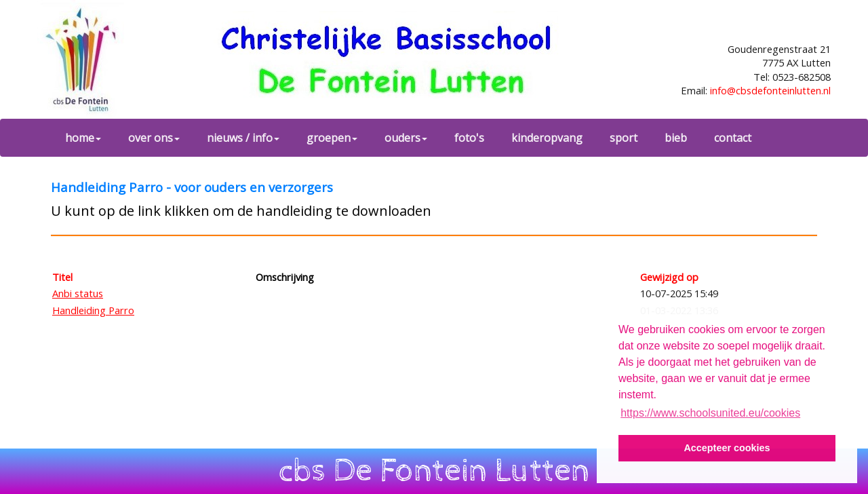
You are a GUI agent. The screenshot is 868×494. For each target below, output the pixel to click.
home (83, 138)
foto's (469, 138)
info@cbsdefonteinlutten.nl (770, 90)
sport (624, 138)
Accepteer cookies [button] (727, 448)
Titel (62, 277)
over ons (154, 138)
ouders (406, 138)
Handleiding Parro (93, 310)
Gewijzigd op (669, 277)
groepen (332, 138)
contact (733, 138)
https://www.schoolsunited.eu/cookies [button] (710, 413)
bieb (676, 138)
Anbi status (78, 293)
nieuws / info (243, 138)
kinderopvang (547, 138)
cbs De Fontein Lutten (434, 471)
